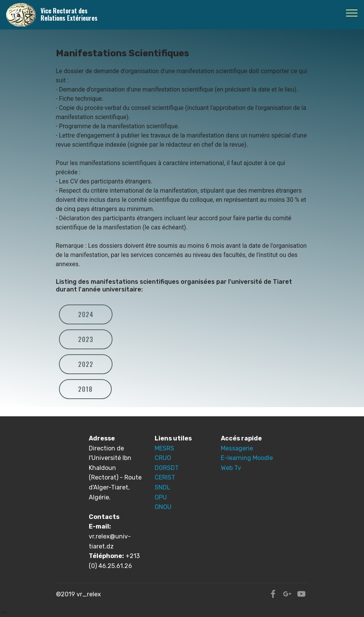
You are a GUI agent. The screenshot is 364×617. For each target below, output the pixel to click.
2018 (85, 389)
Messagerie (237, 448)
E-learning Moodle (247, 458)
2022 (86, 364)
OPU (161, 497)
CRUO (163, 458)
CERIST (165, 477)
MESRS (164, 448)
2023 (86, 339)
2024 (86, 314)
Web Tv (231, 468)
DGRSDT (167, 468)
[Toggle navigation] (352, 13)
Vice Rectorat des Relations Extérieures (69, 15)
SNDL (162, 487)
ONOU (163, 507)
